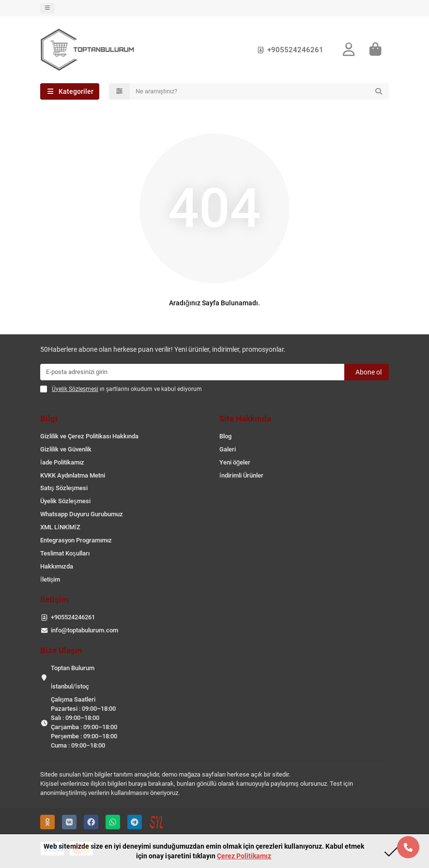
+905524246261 (289, 50)
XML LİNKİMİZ (60, 527)
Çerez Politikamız (244, 856)
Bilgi (49, 419)
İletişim (50, 579)
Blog (225, 436)
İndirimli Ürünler (241, 475)
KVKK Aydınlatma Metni (73, 475)
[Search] (260, 91)
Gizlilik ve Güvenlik (66, 449)
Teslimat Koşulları (65, 553)
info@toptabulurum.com (84, 630)
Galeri (228, 449)
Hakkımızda (57, 566)
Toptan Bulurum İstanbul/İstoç (73, 677)
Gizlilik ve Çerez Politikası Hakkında (89, 436)
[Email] (192, 372)
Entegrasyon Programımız (76, 540)
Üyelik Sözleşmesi (65, 501)
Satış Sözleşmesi (64, 488)
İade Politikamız (62, 462)
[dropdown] (47, 8)
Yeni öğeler (235, 462)
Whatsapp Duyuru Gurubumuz (82, 514)
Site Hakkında (245, 419)
